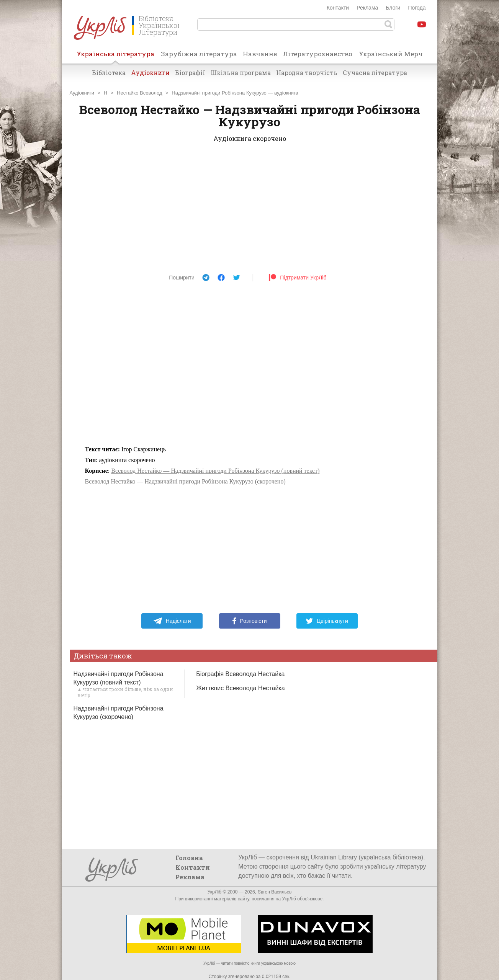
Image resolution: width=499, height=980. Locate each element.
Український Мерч (391, 54)
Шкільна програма (241, 73)
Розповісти (250, 621)
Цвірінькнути (327, 621)
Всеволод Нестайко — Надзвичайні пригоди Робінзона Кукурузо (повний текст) (215, 471)
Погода (417, 8)
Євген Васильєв (274, 892)
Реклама (367, 8)
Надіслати (172, 621)
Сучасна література (375, 73)
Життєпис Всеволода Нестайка (240, 688)
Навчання (260, 54)
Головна (189, 858)
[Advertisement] (250, 211)
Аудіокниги (150, 73)
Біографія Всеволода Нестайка (240, 674)
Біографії (190, 73)
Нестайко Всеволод (139, 93)
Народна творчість (307, 73)
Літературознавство (318, 54)
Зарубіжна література (199, 54)
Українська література (115, 56)
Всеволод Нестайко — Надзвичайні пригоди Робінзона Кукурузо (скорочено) (185, 481)
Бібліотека (109, 73)
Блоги (393, 8)
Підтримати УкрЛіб (297, 278)
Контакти (338, 8)
